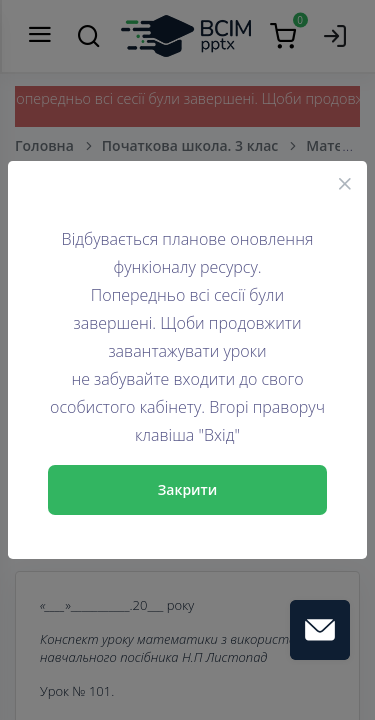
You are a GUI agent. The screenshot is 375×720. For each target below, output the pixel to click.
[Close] (345, 183)
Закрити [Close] (188, 489)
